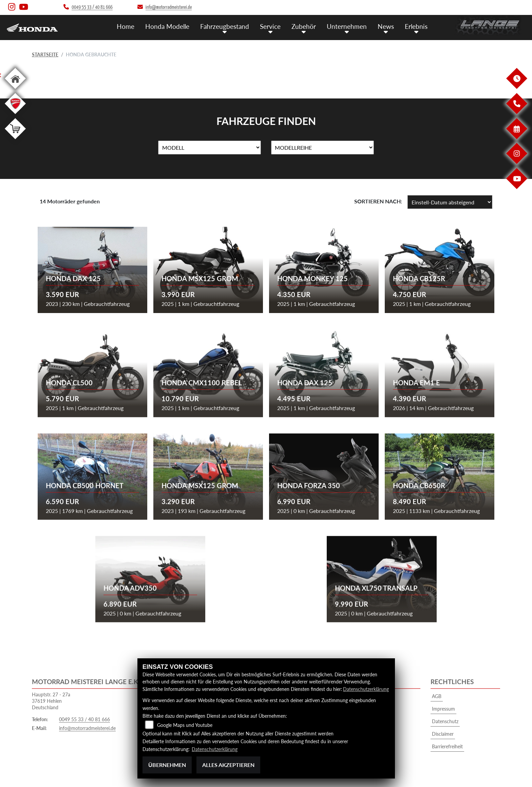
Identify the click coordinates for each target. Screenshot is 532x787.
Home (126, 26)
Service (270, 26)
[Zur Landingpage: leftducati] (15, 115)
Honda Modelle (167, 26)
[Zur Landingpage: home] (15, 90)
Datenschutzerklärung (366, 689)
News (386, 26)
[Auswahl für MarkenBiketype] (322, 148)
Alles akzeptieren (228, 765)
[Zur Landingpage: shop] (15, 140)
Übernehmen (167, 765)
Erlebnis (416, 26)
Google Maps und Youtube (185, 725)
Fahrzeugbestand (225, 26)
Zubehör (304, 26)
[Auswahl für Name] (210, 148)
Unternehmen (347, 26)
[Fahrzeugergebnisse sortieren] (450, 202)
